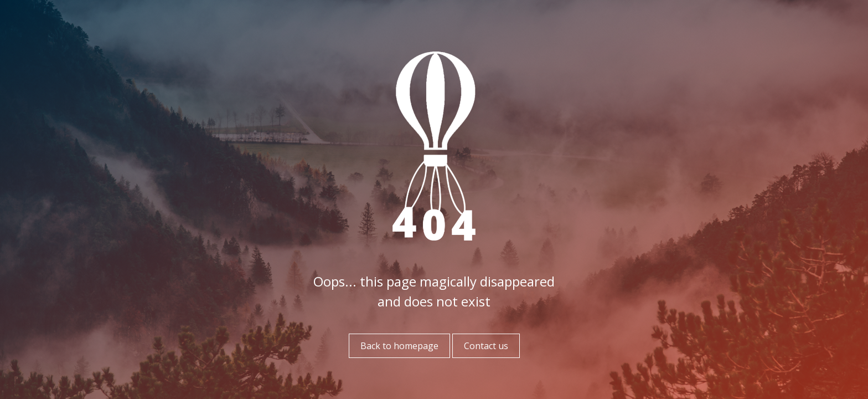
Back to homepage (399, 346)
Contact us (486, 346)
